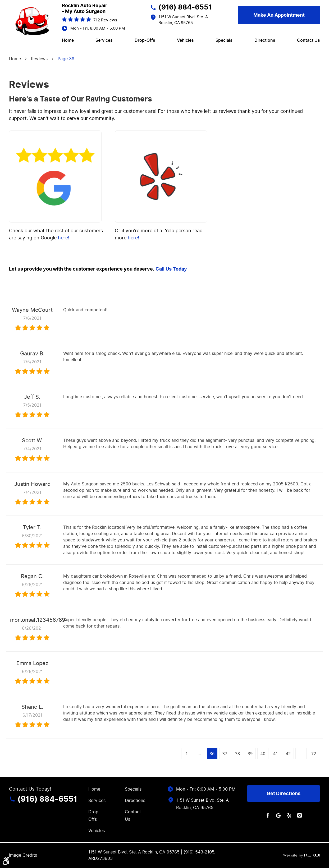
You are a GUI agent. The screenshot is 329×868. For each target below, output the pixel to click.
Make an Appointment (279, 15)
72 (314, 754)
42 (288, 754)
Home (68, 40)
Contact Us (309, 40)
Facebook (268, 815)
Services (104, 40)
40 (263, 754)
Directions (265, 40)
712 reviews (105, 20)
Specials (224, 40)
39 (250, 754)
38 (237, 754)
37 (225, 754)
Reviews (39, 59)
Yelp (289, 815)
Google (278, 815)
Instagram (299, 815)
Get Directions (284, 793)
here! (64, 238)
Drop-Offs (145, 40)
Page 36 (66, 59)
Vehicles (185, 40)
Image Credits (23, 855)
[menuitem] (68, 40)
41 (276, 754)
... (200, 754)
